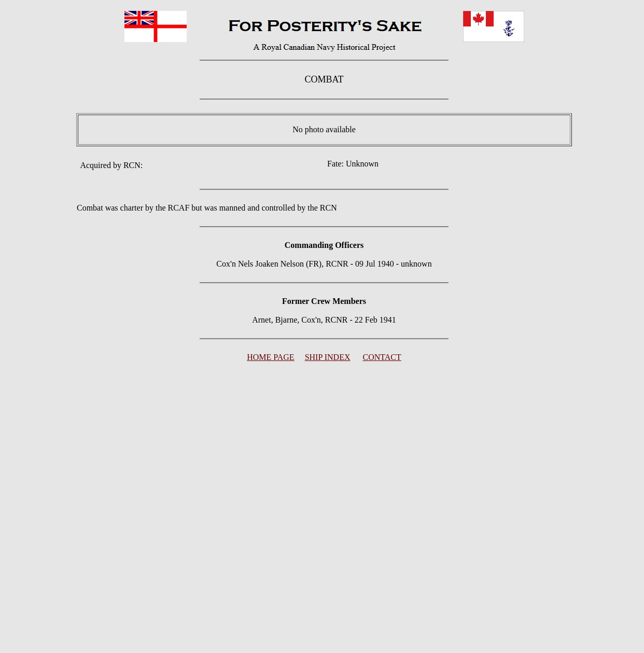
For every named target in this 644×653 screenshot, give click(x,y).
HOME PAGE (270, 357)
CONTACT (382, 357)
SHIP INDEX (328, 357)
